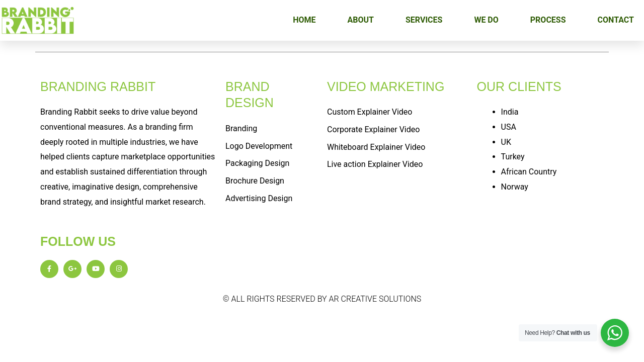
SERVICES (424, 20)
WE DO (486, 20)
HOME (304, 20)
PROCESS (548, 20)
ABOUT (361, 20)
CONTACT (616, 20)
